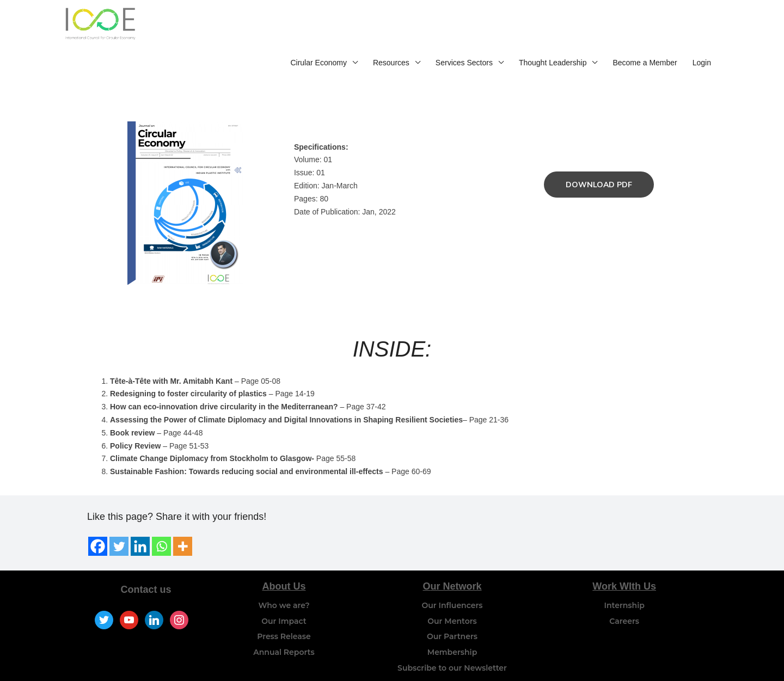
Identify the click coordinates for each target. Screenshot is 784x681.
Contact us (146, 564)
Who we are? (284, 580)
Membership (452, 627)
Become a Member (645, 26)
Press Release (284, 611)
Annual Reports (284, 627)
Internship (624, 580)
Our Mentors (452, 596)
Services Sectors (464, 26)
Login (702, 26)
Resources (391, 26)
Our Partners (452, 611)
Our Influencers (452, 580)
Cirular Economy (318, 26)
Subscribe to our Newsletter (452, 642)
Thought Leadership (553, 26)
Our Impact (284, 596)
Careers (624, 596)
